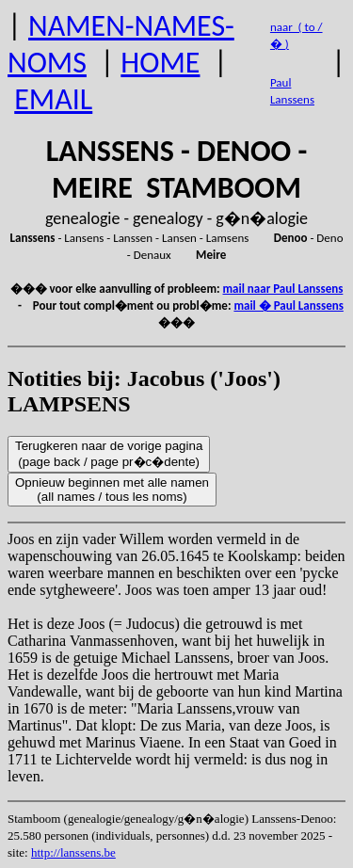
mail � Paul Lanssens (288, 305)
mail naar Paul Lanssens (283, 289)
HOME (160, 63)
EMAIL (53, 99)
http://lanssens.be (73, 852)
